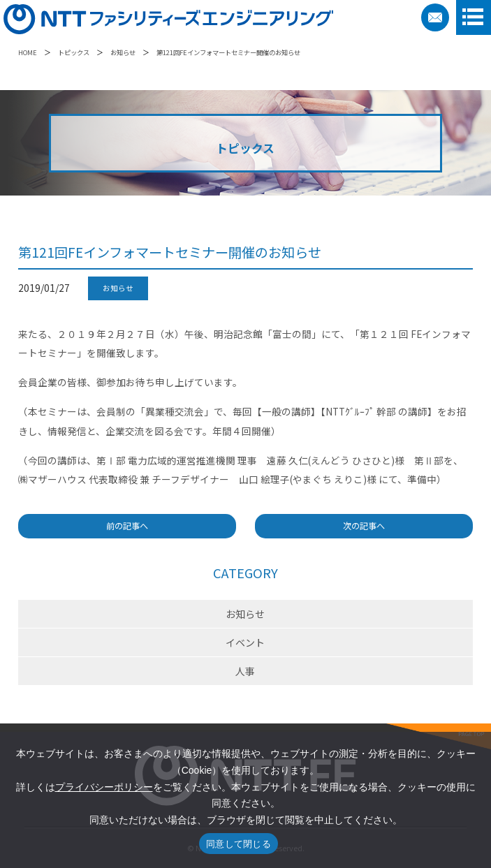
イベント (245, 642)
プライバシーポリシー (104, 787)
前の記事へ (127, 526)
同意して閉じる (239, 844)
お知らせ (123, 52)
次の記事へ (364, 526)
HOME (28, 52)
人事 (245, 671)
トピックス (74, 52)
